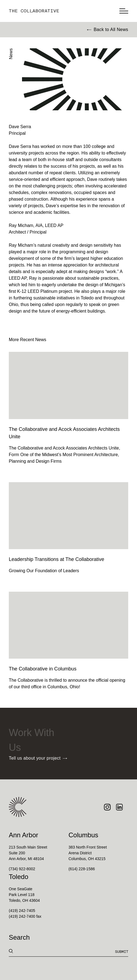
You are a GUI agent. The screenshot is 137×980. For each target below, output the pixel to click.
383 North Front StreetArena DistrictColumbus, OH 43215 (88, 853)
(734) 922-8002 (22, 869)
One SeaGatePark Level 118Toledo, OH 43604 (24, 895)
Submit (122, 952)
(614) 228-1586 (82, 869)
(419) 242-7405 (22, 911)
